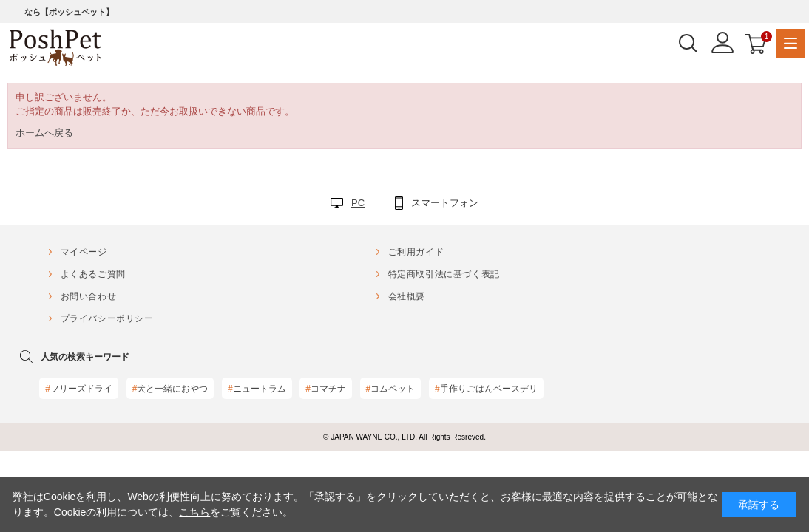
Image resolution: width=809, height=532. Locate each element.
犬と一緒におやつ (170, 389)
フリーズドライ (79, 389)
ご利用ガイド (416, 252)
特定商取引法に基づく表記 (444, 274)
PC (358, 203)
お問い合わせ (89, 296)
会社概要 (407, 296)
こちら (194, 512)
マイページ (84, 252)
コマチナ (326, 389)
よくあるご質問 (93, 274)
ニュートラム (257, 389)
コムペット (391, 389)
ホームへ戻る (44, 133)
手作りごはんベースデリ (486, 389)
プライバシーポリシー (107, 318)
